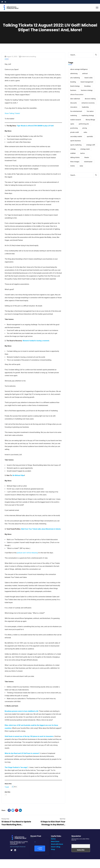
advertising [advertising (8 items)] (74, 74)
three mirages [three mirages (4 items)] (75, 162)
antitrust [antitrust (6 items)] (85, 74)
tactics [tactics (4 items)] (83, 153)
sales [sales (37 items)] (85, 132)
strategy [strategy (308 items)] (73, 149)
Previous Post (5, 819)
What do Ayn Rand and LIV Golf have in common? (22, 753)
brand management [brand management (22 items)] (87, 82)
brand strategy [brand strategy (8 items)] (75, 86)
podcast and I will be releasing (27, 553)
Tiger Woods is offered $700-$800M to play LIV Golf (35, 126)
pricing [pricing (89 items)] (85, 128)
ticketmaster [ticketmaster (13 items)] (88, 162)
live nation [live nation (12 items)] (90, 111)
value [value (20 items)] (81, 166)
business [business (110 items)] (73, 90)
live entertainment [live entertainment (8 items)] (76, 111)
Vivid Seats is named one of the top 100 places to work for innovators (29, 736)
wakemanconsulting (28, 56)
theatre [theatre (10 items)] (87, 157)
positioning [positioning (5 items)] (74, 128)
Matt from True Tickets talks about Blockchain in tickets (41, 529)
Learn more (40, 848)
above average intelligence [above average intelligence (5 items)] (79, 69)
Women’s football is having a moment (36, 341)
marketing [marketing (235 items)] (74, 115)
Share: (4, 810)
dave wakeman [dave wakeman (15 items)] (75, 99)
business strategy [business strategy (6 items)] (87, 90)
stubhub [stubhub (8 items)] (73, 153)
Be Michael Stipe (19, 475)
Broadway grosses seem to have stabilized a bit (21, 711)
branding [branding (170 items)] (73, 82)
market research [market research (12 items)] (76, 120)
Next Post (63, 819)
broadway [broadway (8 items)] (87, 86)
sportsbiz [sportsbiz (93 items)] (90, 136)
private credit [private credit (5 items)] (75, 132)
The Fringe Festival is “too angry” (16, 767)
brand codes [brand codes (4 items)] (89, 78)
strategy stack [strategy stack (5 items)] (85, 149)
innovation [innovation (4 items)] (74, 107)
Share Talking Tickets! (12, 113)
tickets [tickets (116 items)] (73, 166)
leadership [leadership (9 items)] (85, 107)
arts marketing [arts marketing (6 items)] (75, 78)
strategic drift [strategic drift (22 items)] (91, 145)
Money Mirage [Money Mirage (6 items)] (90, 120)
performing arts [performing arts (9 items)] (84, 124)
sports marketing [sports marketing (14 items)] (76, 145)
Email (73, 843)
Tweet (7, 787)
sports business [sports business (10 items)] (76, 141)
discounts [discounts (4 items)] (74, 103)
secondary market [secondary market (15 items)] (76, 136)
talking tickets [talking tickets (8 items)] (75, 157)
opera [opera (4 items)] (72, 124)
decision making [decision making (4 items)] (90, 99)
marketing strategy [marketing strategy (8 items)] (88, 115)
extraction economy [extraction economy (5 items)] (88, 103)
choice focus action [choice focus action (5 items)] (77, 95)
